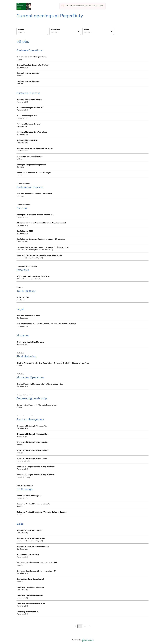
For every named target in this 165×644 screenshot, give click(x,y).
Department (56, 30)
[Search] (32, 33)
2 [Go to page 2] (85, 626)
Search (21, 30)
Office (87, 30)
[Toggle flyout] (78, 31)
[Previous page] (75, 626)
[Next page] (90, 626)
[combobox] (52, 32)
